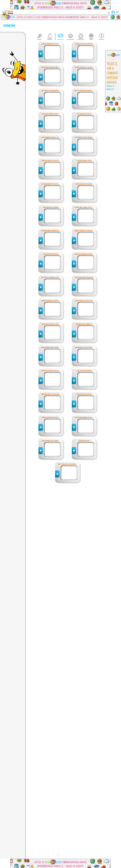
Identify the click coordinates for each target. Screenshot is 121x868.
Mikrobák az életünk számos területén (91, 337)
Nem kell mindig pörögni (85, 244)
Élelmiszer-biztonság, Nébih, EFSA (55, 337)
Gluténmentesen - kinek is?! (53, 127)
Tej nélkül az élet (84, 104)
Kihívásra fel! (84, 431)
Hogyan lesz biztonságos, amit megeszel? (59, 314)
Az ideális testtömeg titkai (86, 127)
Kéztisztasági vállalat (51, 361)
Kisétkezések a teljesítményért (88, 57)
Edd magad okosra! (84, 174)
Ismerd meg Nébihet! (84, 314)
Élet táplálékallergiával (85, 80)
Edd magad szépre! (51, 197)
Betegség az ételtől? (84, 291)
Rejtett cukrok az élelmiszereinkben (57, 267)
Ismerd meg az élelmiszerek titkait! (56, 384)
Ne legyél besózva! (51, 244)
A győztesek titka (84, 150)
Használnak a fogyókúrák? (53, 150)
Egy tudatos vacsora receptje (71, 454)
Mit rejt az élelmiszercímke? (53, 80)
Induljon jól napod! (84, 34)
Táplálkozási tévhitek (84, 267)
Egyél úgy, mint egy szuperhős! (88, 197)
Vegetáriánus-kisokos (51, 291)
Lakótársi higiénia (84, 361)
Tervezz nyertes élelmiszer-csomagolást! (59, 407)
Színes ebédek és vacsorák (52, 34)
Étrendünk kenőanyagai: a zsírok (55, 220)
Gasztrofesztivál (84, 384)
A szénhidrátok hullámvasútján (55, 174)
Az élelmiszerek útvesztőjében (88, 407)
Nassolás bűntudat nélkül (53, 104)
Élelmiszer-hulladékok (51, 431)
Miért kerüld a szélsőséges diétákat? (90, 220)
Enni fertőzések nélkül (51, 57)
